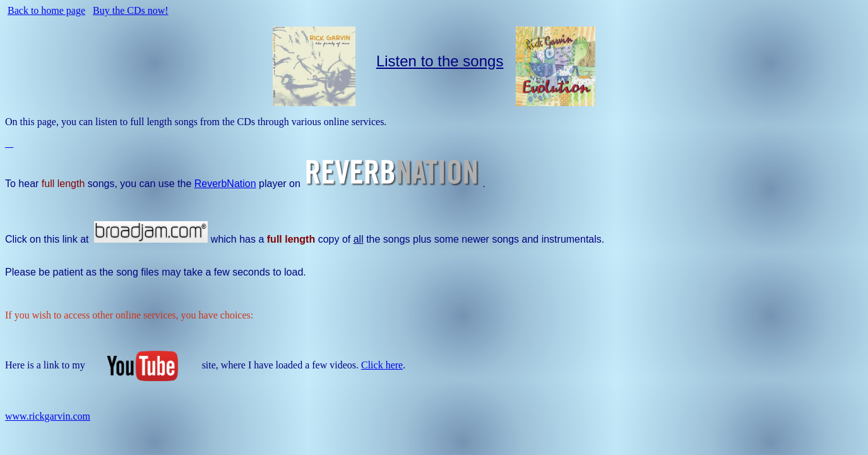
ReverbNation (225, 184)
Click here (382, 365)
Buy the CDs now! (131, 10)
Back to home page (46, 10)
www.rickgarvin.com (48, 416)
